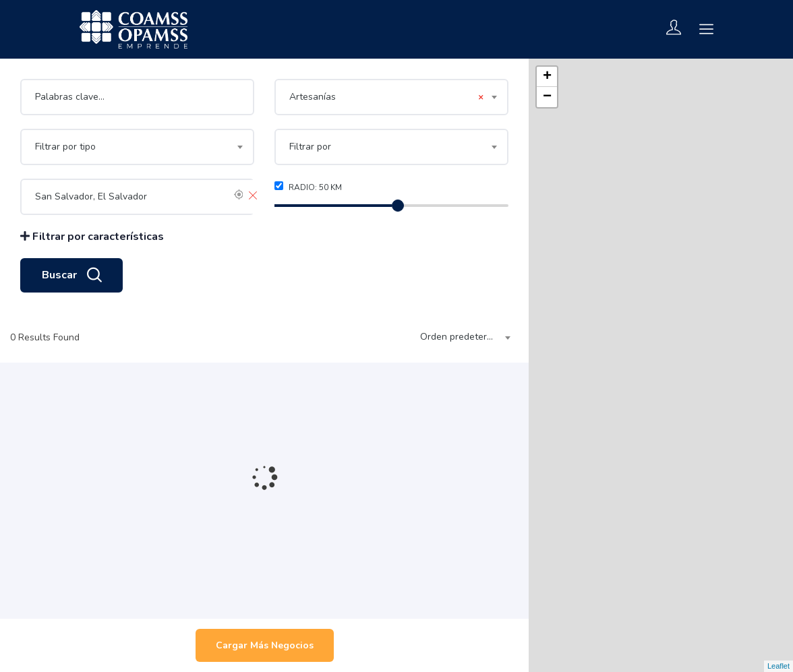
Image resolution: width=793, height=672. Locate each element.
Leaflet (779, 666)
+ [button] (547, 77)
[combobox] (391, 97)
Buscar (71, 276)
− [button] (547, 97)
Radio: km (308, 187)
